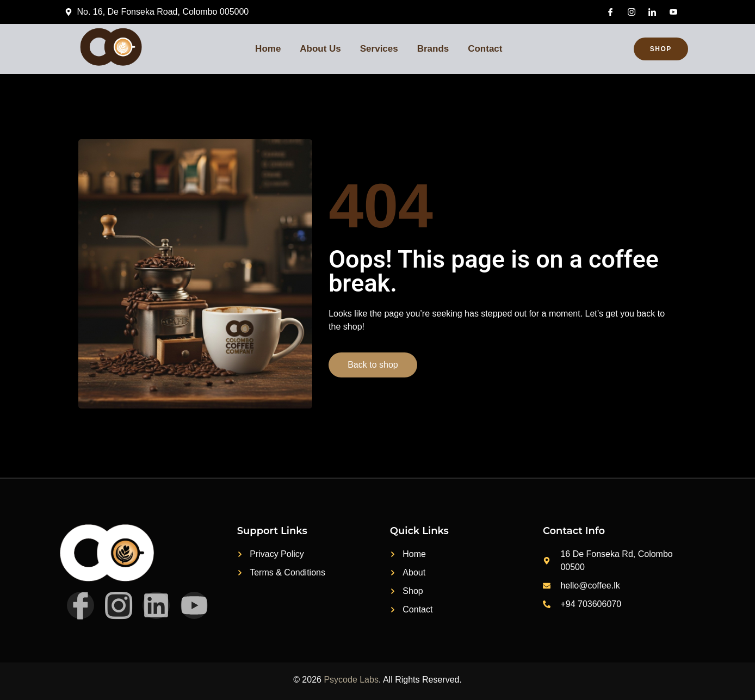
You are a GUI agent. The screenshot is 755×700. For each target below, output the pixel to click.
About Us (320, 49)
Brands (434, 49)
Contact (487, 49)
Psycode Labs (351, 680)
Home (267, 49)
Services (380, 49)
